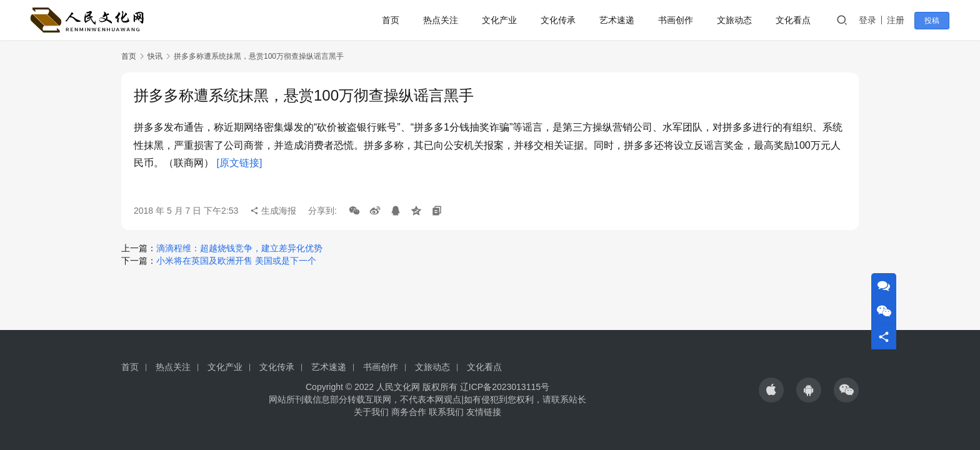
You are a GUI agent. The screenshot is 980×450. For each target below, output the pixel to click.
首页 (393, 20)
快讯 (155, 56)
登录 (870, 20)
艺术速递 (619, 20)
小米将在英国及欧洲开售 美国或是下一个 (236, 261)
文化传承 (561, 20)
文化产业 (502, 20)
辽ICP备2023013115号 (505, 387)
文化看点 (796, 20)
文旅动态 (737, 20)
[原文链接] (239, 163)
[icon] (771, 390)
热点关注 (443, 20)
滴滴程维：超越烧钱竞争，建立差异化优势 (239, 248)
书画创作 (678, 20)
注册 (898, 20)
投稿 (934, 21)
